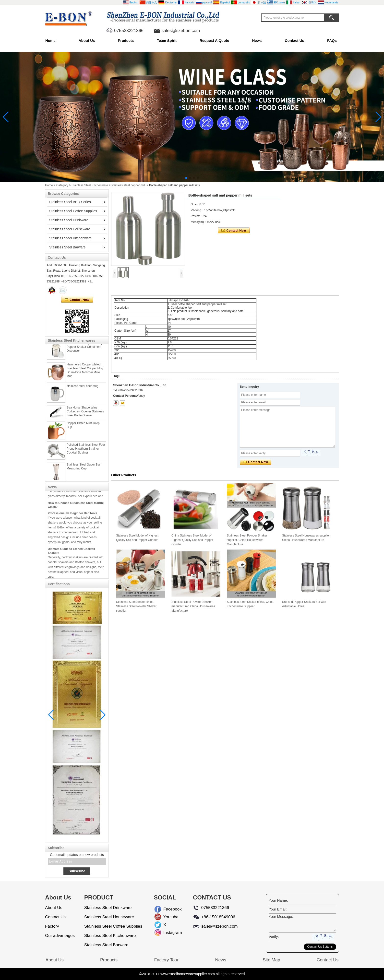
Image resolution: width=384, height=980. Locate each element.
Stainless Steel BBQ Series (70, 202)
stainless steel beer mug (82, 389)
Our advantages (60, 936)
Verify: (274, 937)
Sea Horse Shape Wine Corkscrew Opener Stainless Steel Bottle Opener (85, 415)
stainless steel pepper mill (128, 185)
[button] (186, 178)
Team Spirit (167, 41)
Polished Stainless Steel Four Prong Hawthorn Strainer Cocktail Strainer (86, 452)
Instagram (167, 933)
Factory (52, 926)
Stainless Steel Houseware (70, 229)
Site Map (271, 960)
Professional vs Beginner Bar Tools (72, 516)
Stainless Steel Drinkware (69, 220)
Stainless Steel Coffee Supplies (73, 211)
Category (62, 185)
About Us (87, 41)
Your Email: (278, 909)
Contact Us (294, 41)
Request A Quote (214, 41)
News (257, 41)
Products (126, 41)
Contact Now (77, 300)
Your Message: (281, 916)
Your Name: (278, 900)
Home (50, 41)
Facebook (167, 909)
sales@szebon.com (181, 31)
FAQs (332, 41)
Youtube (167, 917)
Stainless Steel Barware (67, 247)
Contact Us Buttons (320, 947)
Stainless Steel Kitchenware (90, 185)
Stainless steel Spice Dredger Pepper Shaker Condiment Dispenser (86, 350)
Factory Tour (166, 960)
